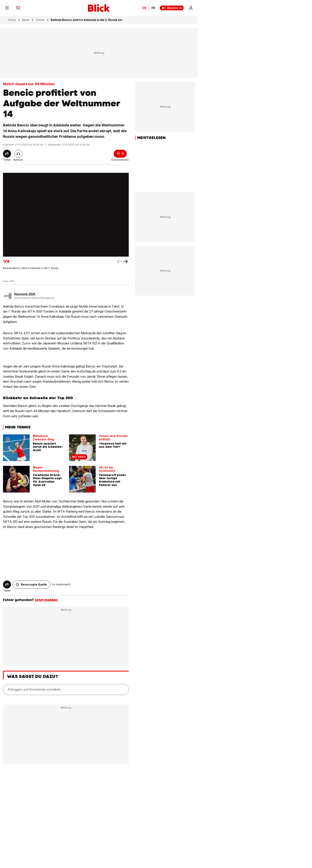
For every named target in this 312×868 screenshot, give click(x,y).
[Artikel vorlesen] (18, 154)
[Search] (18, 8)
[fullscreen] (66, 215)
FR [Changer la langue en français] (153, 8)
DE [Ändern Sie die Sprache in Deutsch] (144, 8)
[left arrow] (126, 261)
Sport (26, 20)
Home (12, 20)
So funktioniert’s (61, 584)
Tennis (40, 20)
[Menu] (7, 8)
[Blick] (99, 8)
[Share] (7, 154)
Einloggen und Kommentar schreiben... (35, 689)
